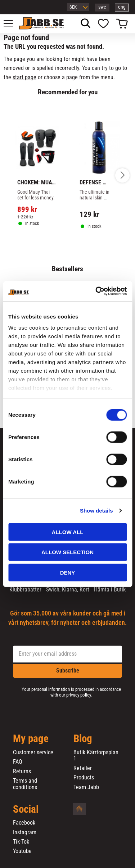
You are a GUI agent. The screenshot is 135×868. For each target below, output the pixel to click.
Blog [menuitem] (83, 739)
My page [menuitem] (31, 739)
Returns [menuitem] (22, 772)
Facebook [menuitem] (24, 823)
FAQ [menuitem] (18, 762)
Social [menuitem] (26, 810)
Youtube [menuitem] (22, 851)
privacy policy (78, 695)
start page (24, 77)
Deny (68, 572)
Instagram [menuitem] (25, 832)
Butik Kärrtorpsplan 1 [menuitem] (96, 756)
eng (122, 7)
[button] (12, 24)
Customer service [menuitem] (33, 753)
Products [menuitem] (84, 778)
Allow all (68, 532)
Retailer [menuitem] (83, 768)
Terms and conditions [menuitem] (25, 784)
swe (102, 7)
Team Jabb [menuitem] (86, 787)
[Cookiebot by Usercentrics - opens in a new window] (96, 291)
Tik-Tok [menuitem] (21, 842)
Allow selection (67, 552)
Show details (96, 511)
